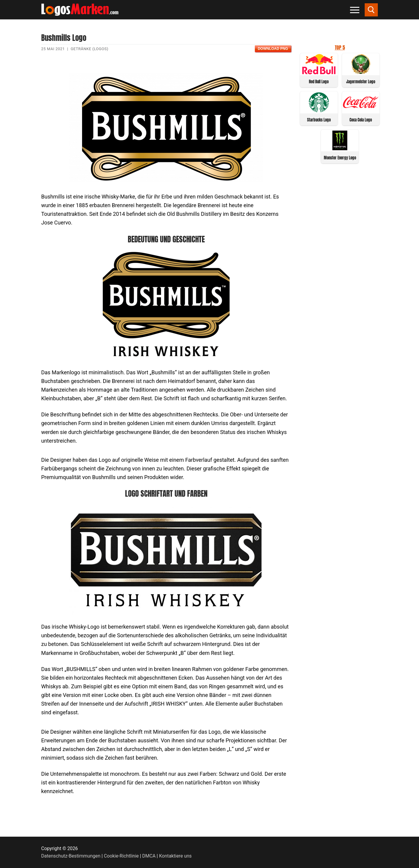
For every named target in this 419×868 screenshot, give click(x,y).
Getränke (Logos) (90, 49)
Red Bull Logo (319, 82)
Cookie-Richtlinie (121, 856)
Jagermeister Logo (361, 82)
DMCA (149, 856)
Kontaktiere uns (175, 856)
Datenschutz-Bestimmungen (71, 856)
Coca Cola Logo (361, 120)
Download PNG (273, 49)
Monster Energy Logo (340, 158)
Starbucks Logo (319, 120)
